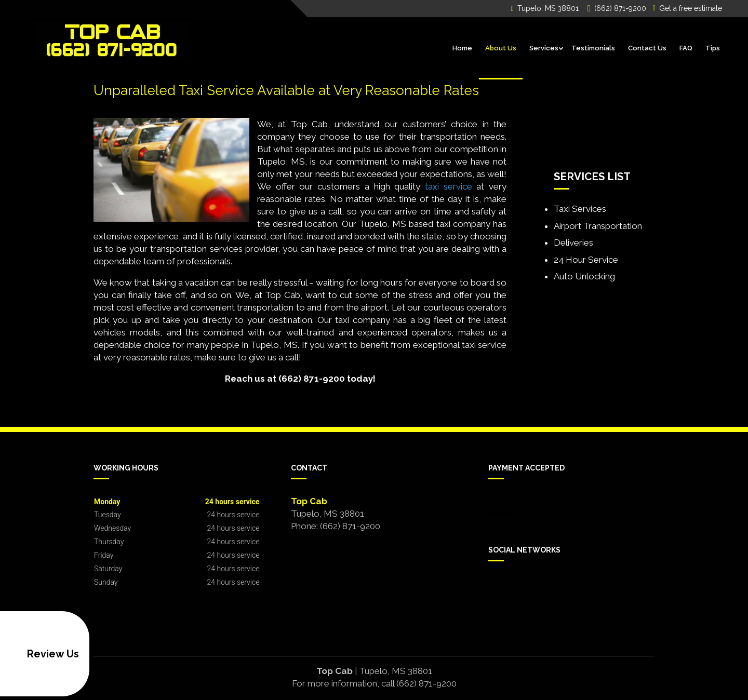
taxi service (449, 186)
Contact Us (647, 48)
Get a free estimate (687, 8)
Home (462, 48)
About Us (501, 48)
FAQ (686, 48)
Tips (713, 48)
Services (544, 48)
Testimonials (593, 48)
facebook (497, 585)
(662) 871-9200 (619, 9)
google (516, 585)
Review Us (42, 654)
